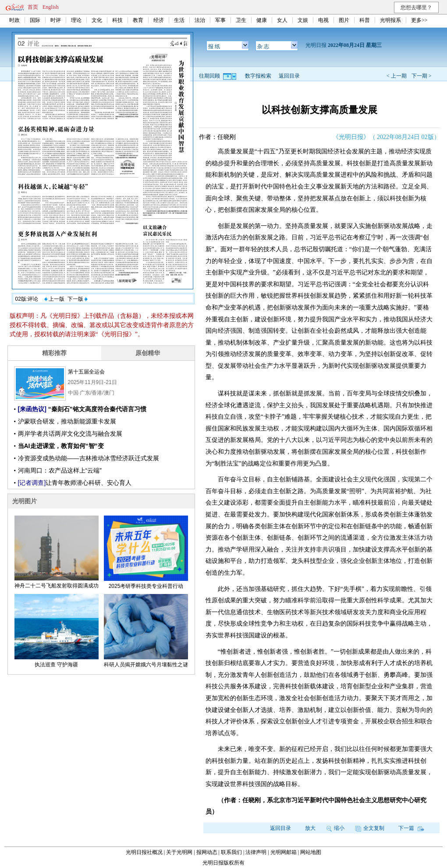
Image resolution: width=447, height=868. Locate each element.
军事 (220, 20)
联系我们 (231, 852)
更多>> (419, 20)
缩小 (335, 828)
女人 (282, 20)
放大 (310, 828)
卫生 (241, 20)
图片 (344, 20)
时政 (14, 20)
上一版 (54, 299)
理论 (76, 20)
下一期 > (422, 76)
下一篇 (411, 828)
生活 (179, 20)
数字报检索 (258, 76)
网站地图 (311, 852)
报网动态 (207, 852)
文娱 (303, 20)
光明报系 (390, 20)
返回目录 (289, 76)
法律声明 (256, 852)
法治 (200, 20)
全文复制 (370, 828)
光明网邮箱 (284, 852)
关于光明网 (179, 852)
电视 (323, 20)
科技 (117, 20)
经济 (159, 20)
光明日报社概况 (144, 852)
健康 (262, 20)
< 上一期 (397, 76)
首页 (33, 7)
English (51, 7)
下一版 (78, 299)
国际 (35, 20)
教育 (138, 20)
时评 (56, 20)
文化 (97, 20)
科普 (365, 20)
